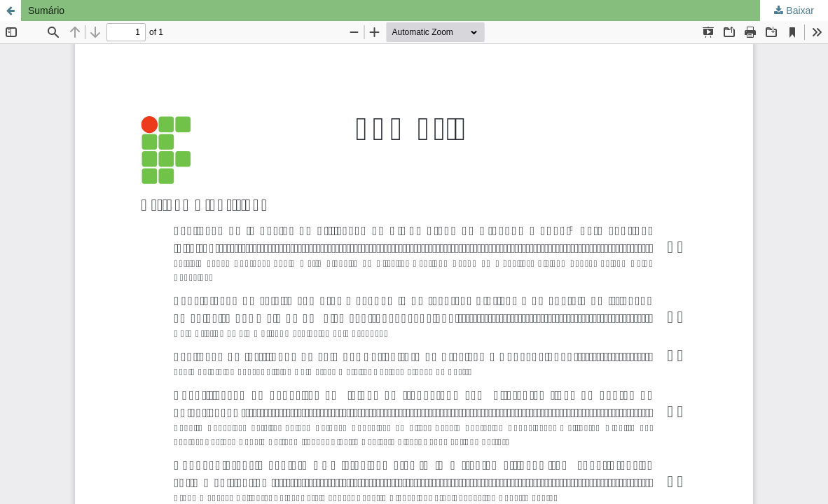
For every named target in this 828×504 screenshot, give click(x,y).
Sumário (46, 10)
